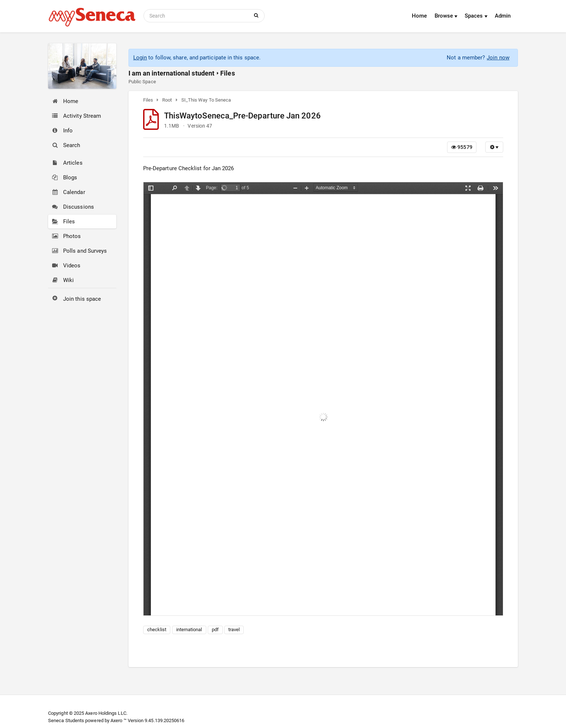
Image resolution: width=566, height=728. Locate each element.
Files (227, 73)
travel (234, 630)
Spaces (476, 16)
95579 (462, 147)
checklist (157, 630)
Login (140, 58)
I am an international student (171, 73)
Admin (503, 16)
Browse (446, 16)
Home (419, 16)
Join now (498, 58)
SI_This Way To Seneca (206, 100)
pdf (215, 630)
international (189, 630)
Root (167, 100)
